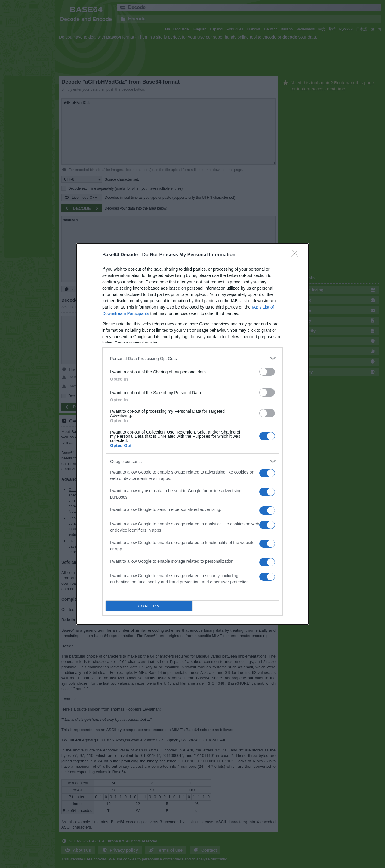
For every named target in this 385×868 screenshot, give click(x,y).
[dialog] (192, 434)
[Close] (297, 255)
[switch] (267, 372)
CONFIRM (149, 606)
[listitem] (192, 358)
